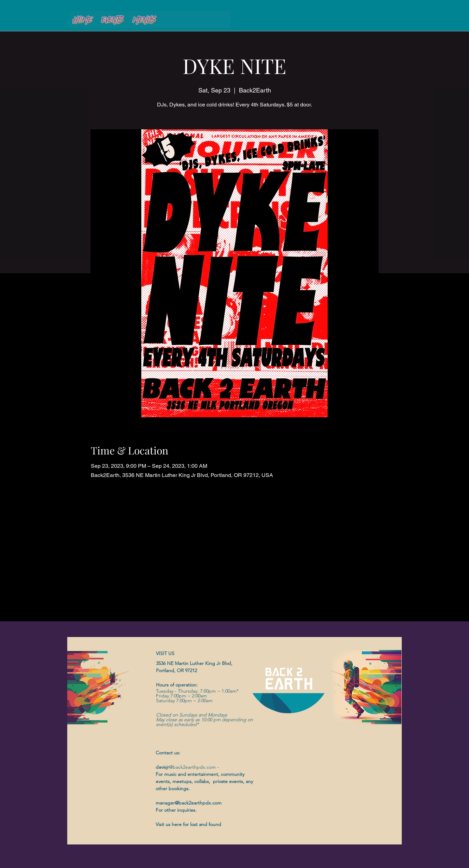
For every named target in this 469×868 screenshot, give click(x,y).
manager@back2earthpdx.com (189, 803)
